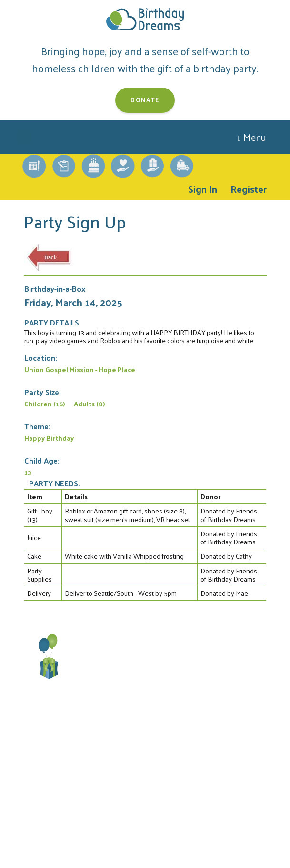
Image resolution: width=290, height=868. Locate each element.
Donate (145, 100)
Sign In (203, 189)
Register (249, 189)
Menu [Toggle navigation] (252, 137)
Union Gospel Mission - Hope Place (80, 369)
